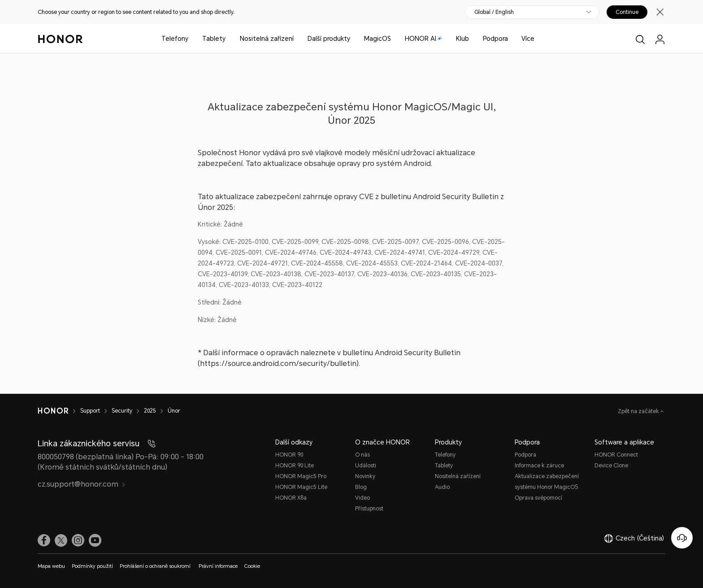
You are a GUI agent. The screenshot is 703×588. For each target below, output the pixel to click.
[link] (44, 540)
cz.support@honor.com (82, 484)
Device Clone (611, 466)
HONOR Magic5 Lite (301, 487)
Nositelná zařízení (267, 39)
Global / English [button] (494, 12)
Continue (627, 12)
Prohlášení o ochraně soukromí (156, 566)
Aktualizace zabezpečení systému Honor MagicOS (547, 482)
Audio (442, 487)
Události (366, 466)
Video (362, 498)
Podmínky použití (92, 566)
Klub (462, 39)
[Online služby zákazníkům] (682, 538)
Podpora (495, 39)
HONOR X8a (291, 498)
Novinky (365, 476)
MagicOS (378, 39)
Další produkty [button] (329, 39)
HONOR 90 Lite (295, 466)
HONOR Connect (616, 455)
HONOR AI (424, 39)
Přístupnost (369, 509)
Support (90, 411)
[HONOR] (53, 411)
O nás (362, 455)
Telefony (175, 39)
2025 (150, 411)
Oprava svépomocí (538, 498)
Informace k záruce (539, 466)
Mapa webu (51, 566)
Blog (361, 487)
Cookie (252, 566)
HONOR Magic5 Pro (301, 476)
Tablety (214, 39)
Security (122, 411)
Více (528, 39)
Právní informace (218, 566)
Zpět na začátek (639, 411)
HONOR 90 (289, 455)
